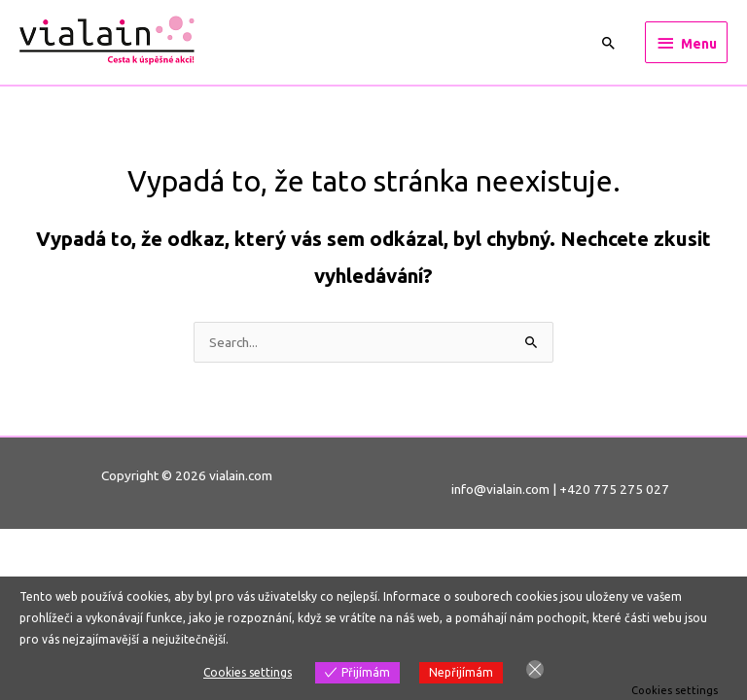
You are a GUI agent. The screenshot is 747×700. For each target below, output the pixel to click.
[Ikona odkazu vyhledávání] (609, 43)
